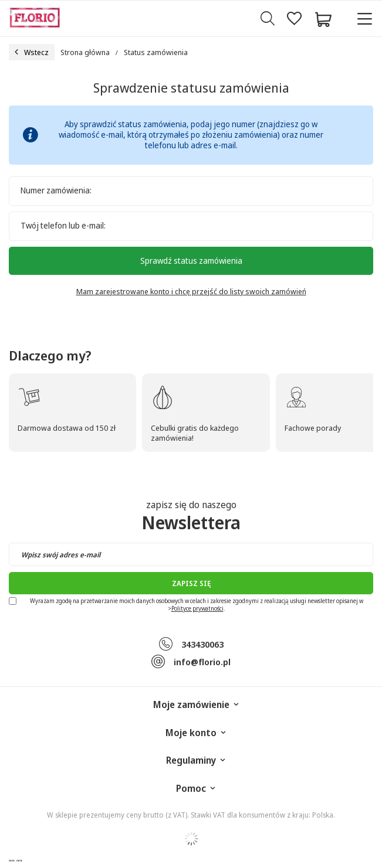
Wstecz (32, 52)
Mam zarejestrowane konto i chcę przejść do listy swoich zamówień (191, 292)
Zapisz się (191, 583)
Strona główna (85, 52)
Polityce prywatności (197, 608)
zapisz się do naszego (191, 516)
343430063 (202, 644)
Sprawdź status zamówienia (191, 261)
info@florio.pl (202, 662)
